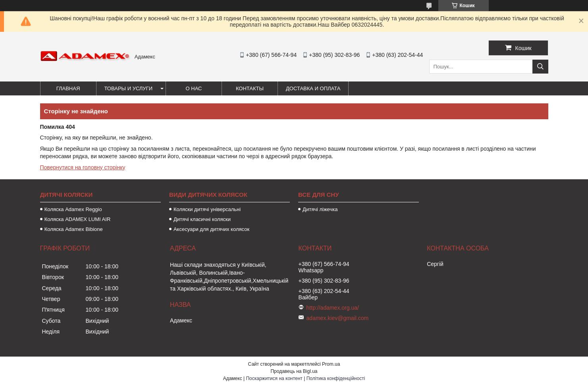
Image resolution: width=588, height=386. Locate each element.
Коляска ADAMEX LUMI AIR (78, 219)
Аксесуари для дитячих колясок (211, 229)
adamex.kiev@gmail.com (338, 318)
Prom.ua (331, 364)
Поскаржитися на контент (274, 378)
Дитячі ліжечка (320, 209)
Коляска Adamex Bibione (74, 229)
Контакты (250, 88)
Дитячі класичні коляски (202, 219)
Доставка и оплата (313, 88)
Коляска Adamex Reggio (73, 209)
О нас (194, 88)
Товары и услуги (129, 88)
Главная (68, 88)
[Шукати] (540, 67)
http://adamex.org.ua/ (333, 308)
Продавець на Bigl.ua (294, 371)
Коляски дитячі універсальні (207, 209)
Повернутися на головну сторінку (83, 167)
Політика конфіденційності (336, 378)
